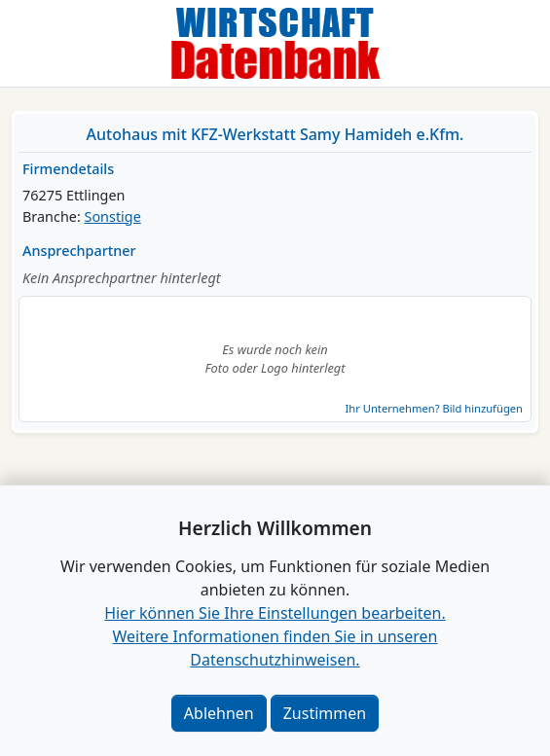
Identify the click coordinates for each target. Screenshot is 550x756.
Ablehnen (219, 713)
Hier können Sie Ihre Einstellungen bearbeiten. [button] (275, 613)
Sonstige (113, 216)
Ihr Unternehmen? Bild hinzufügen (434, 408)
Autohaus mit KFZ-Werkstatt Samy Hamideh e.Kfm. (275, 134)
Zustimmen (325, 713)
